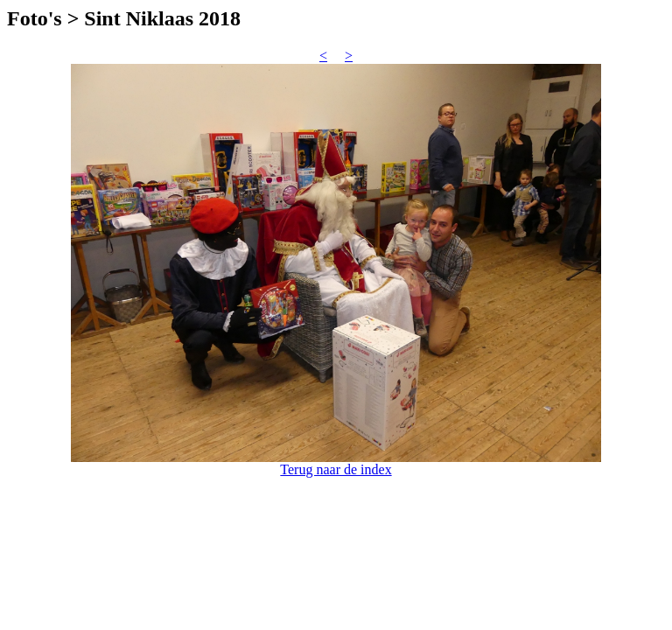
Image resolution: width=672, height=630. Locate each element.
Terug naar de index (336, 469)
